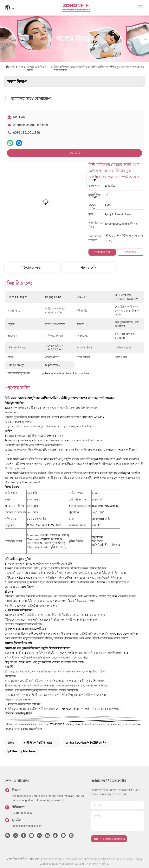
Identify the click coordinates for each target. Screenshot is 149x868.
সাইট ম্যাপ (34, 859)
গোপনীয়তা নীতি (16, 859)
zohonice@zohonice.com (31, 125)
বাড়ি (13, 67)
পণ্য (21, 67)
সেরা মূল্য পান (102, 252)
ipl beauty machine (21, 751)
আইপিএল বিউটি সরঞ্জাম (39, 743)
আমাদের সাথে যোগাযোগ (109, 839)
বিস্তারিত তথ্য (32, 268)
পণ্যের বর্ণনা (89, 268)
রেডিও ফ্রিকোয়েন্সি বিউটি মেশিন (86, 743)
